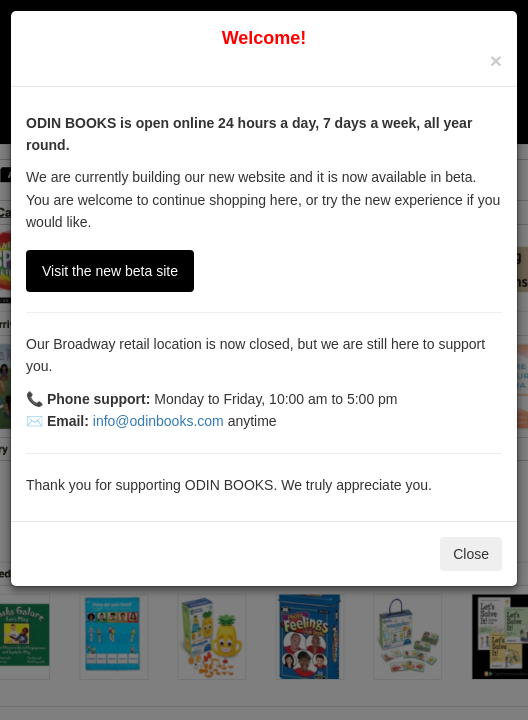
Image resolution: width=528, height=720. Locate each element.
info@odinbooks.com (158, 421)
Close (471, 554)
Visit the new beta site (110, 271)
